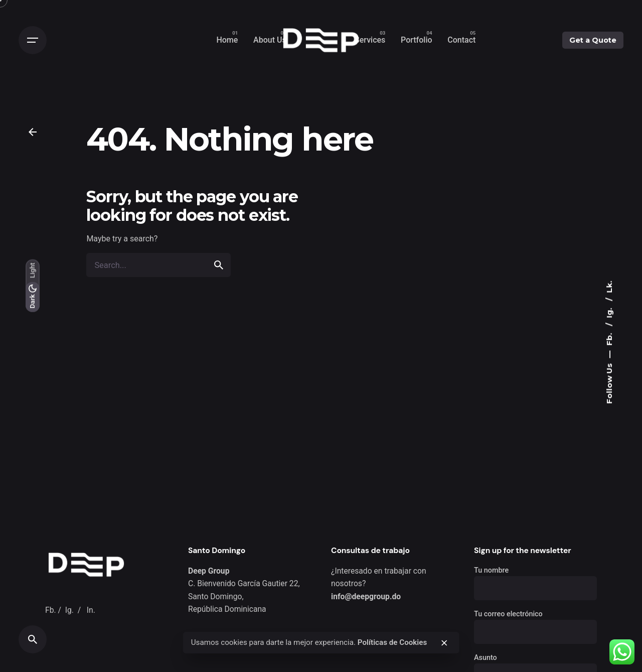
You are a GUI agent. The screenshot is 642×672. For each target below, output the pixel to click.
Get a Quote (593, 40)
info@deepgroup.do (366, 596)
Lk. (609, 287)
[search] (219, 265)
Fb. (609, 338)
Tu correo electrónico (535, 623)
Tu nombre (535, 580)
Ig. (609, 312)
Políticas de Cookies (392, 642)
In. (91, 610)
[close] (444, 643)
